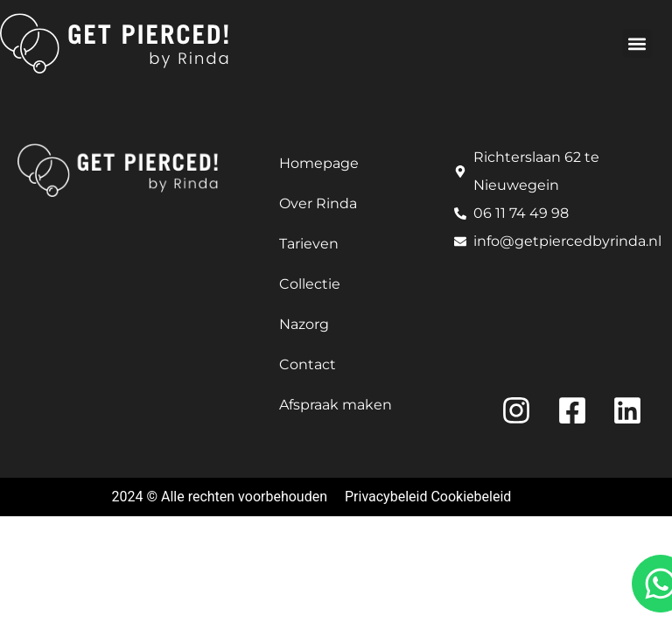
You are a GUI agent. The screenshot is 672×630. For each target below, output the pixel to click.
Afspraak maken (336, 405)
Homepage (319, 163)
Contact (308, 364)
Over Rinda (318, 203)
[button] (637, 43)
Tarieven (309, 244)
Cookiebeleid (471, 497)
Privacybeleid (386, 497)
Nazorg (304, 324)
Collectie (310, 284)
